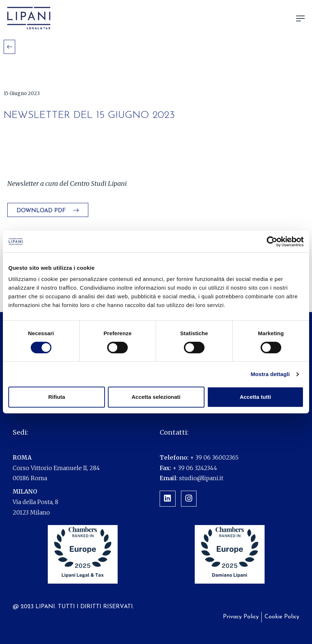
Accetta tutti (255, 397)
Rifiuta (57, 397)
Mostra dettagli (270, 374)
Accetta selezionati (156, 397)
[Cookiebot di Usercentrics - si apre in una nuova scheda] (272, 242)
